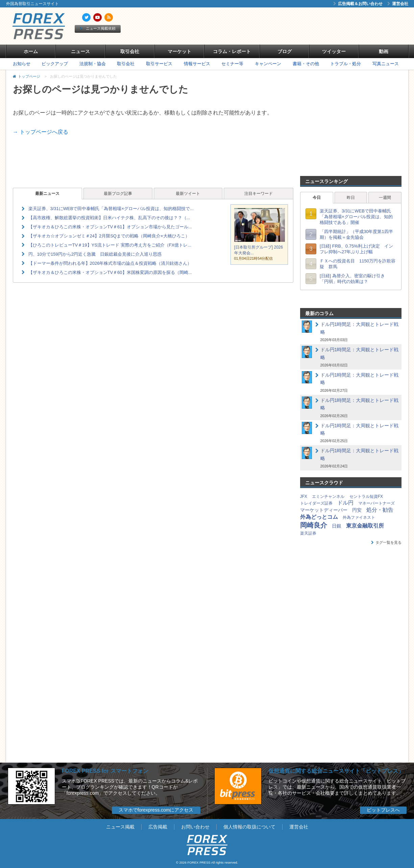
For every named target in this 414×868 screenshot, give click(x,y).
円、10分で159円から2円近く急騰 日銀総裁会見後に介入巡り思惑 (95, 254)
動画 (384, 51)
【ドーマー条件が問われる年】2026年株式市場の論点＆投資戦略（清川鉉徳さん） (110, 263)
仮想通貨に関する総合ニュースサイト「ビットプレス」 (336, 771)
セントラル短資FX (366, 496)
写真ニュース (386, 64)
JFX (304, 496)
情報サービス (197, 64)
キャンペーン (268, 64)
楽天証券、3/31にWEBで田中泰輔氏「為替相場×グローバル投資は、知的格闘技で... (111, 209)
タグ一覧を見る (386, 542)
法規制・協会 (93, 64)
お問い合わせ (195, 827)
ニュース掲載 (120, 827)
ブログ (285, 51)
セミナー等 (232, 64)
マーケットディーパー (324, 510)
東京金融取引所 (365, 526)
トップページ (29, 76)
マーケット (179, 51)
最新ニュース (47, 194)
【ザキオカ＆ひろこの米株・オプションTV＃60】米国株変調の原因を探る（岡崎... (110, 272)
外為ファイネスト (359, 517)
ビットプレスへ (383, 810)
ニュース (80, 51)
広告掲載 (158, 827)
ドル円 (345, 503)
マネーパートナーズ (376, 503)
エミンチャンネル (328, 496)
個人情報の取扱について (249, 827)
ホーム (31, 51)
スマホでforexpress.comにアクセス (156, 810)
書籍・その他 (306, 64)
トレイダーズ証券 (316, 503)
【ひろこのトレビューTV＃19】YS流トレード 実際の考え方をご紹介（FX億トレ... (110, 245)
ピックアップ (55, 64)
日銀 (337, 526)
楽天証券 (308, 533)
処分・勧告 (380, 510)
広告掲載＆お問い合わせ (358, 4)
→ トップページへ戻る (41, 132)
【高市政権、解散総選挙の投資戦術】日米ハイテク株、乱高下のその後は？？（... (109, 218)
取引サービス (159, 64)
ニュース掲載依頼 (98, 28)
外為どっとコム (319, 517)
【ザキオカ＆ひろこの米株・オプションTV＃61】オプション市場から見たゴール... (110, 227)
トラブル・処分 (346, 64)
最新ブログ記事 (118, 194)
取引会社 (130, 51)
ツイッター (334, 51)
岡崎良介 (314, 525)
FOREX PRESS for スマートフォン (105, 771)
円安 (357, 510)
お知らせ (22, 64)
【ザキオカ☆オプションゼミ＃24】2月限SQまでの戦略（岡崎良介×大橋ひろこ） (109, 236)
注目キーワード (259, 194)
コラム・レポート (232, 51)
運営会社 (398, 4)
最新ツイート (188, 194)
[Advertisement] (285, 26)
